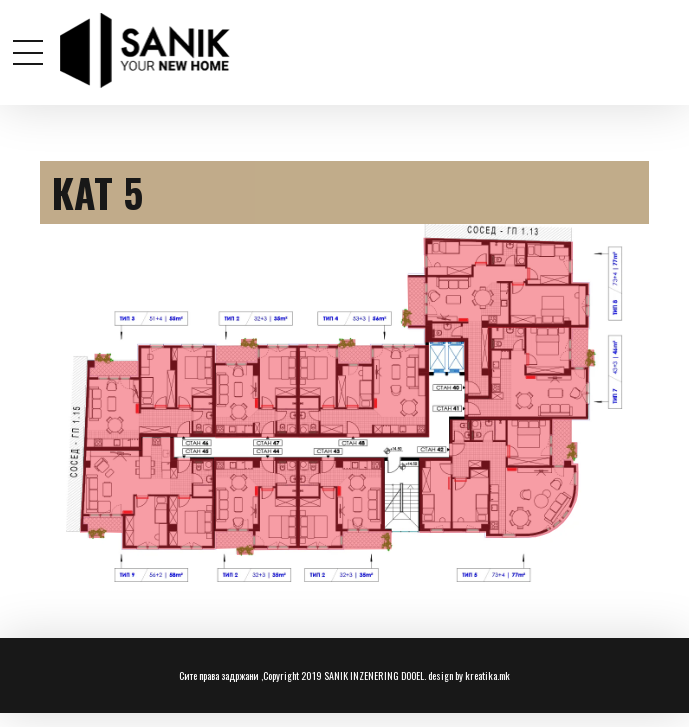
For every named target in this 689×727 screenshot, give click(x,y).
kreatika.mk (487, 675)
